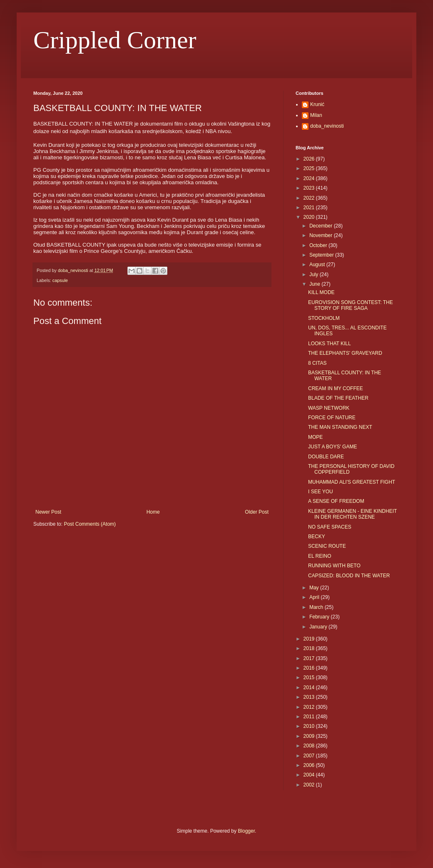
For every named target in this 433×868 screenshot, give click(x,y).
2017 (310, 658)
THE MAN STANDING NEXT (340, 427)
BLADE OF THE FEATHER (338, 398)
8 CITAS (317, 363)
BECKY (317, 537)
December (322, 226)
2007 (310, 756)
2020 (310, 217)
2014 (310, 687)
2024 (310, 178)
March (317, 607)
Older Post (257, 512)
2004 (310, 775)
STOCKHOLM (324, 318)
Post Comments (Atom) (90, 524)
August (318, 265)
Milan (316, 115)
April (315, 597)
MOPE (315, 437)
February (320, 617)
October (319, 245)
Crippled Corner (115, 40)
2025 (310, 168)
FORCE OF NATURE (332, 418)
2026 (310, 159)
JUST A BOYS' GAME (332, 447)
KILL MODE (321, 292)
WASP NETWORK (329, 408)
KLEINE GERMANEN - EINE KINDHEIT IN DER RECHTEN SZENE (352, 514)
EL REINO (320, 556)
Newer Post (48, 512)
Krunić (317, 104)
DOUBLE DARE (326, 457)
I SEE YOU (321, 492)
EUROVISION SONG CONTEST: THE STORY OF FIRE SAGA (351, 305)
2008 (310, 746)
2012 (310, 707)
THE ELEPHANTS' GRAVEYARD (345, 353)
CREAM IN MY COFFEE (336, 388)
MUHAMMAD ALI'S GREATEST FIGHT (352, 482)
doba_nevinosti (327, 126)
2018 (310, 648)
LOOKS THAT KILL (330, 344)
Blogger (246, 831)
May (315, 588)
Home (153, 512)
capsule (60, 280)
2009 (310, 736)
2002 (310, 785)
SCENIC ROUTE (327, 546)
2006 (310, 765)
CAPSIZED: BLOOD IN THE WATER (349, 576)
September (322, 255)
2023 (310, 188)
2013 (310, 697)
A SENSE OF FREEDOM (336, 501)
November (322, 235)
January (319, 627)
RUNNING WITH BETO (334, 566)
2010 (310, 726)
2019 (310, 639)
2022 (310, 198)
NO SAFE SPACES (330, 527)
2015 (310, 678)
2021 (310, 208)
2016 (310, 668)
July (315, 274)
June (315, 284)
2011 (310, 717)
